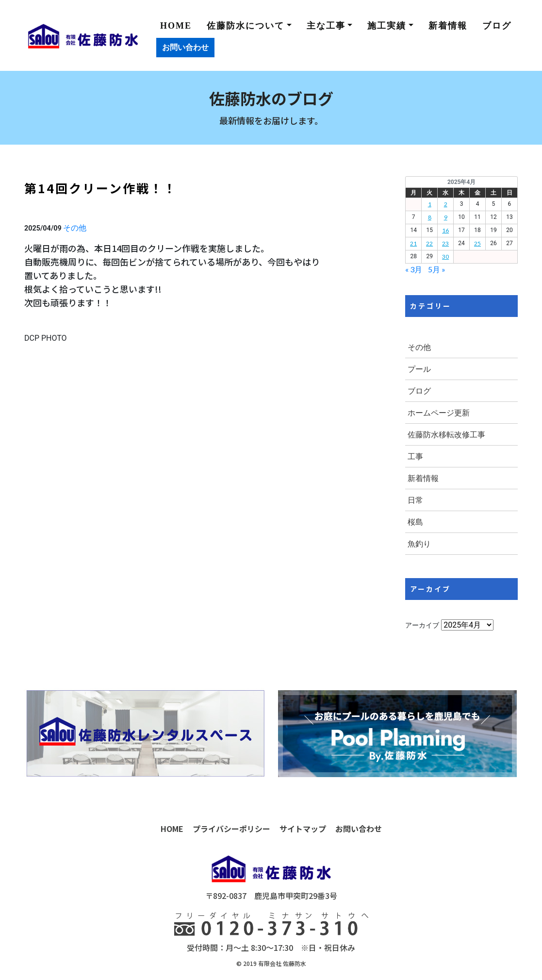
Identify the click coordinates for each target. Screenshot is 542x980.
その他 (75, 227)
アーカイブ (422, 625)
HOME (176, 26)
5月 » (437, 269)
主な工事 (326, 26)
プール (419, 369)
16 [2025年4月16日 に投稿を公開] (445, 230)
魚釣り (419, 543)
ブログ (497, 26)
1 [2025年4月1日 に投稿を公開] (430, 204)
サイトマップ (303, 829)
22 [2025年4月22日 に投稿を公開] (429, 243)
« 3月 (414, 269)
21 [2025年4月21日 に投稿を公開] (413, 243)
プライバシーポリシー (231, 829)
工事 (415, 456)
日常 (415, 500)
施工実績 (387, 26)
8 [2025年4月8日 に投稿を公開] (430, 217)
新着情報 (448, 26)
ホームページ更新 (439, 412)
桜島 (415, 522)
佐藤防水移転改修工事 (446, 434)
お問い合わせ (185, 47)
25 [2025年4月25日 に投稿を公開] (477, 243)
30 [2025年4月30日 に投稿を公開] (445, 257)
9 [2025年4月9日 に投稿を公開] (446, 217)
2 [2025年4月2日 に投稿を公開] (446, 204)
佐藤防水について (246, 26)
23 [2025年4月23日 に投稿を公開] (445, 243)
